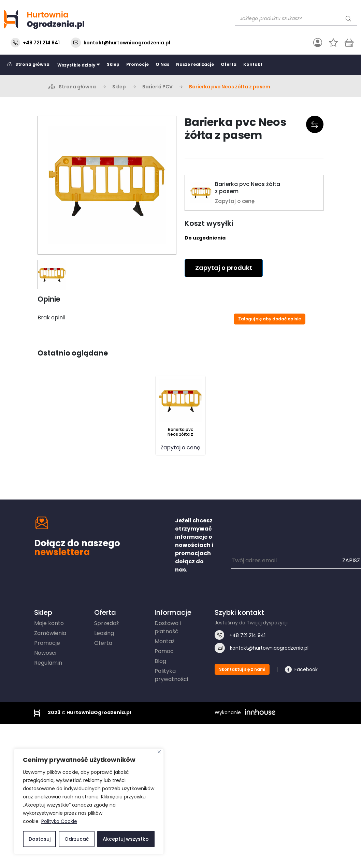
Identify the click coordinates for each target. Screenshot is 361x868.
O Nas (162, 64)
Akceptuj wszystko (126, 839)
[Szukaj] (348, 19)
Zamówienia (50, 633)
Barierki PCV (157, 87)
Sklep (113, 64)
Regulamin (48, 663)
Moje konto (49, 623)
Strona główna (28, 64)
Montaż (164, 641)
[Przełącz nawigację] (318, 43)
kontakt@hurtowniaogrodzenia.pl (127, 43)
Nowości (45, 653)
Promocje (138, 64)
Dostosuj (40, 839)
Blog (160, 661)
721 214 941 (247, 635)
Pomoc (164, 651)
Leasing (104, 633)
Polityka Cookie (59, 821)
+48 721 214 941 (41, 43)
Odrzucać (77, 839)
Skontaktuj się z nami (242, 669)
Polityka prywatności (171, 675)
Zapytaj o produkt (224, 268)
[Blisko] (159, 752)
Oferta (229, 64)
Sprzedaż (106, 623)
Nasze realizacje (195, 64)
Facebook (306, 669)
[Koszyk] (349, 43)
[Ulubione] (333, 43)
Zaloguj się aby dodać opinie (270, 319)
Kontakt (253, 64)
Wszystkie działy (78, 65)
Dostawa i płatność (168, 627)
